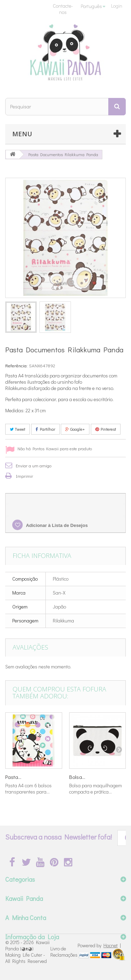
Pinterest (106, 429)
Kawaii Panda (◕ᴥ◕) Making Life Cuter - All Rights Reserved (27, 952)
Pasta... (13, 777)
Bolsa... (77, 777)
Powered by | (99, 945)
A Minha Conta (26, 918)
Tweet (17, 429)
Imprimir (24, 476)
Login (117, 6)
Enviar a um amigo (34, 465)
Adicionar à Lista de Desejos (56, 525)
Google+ (75, 429)
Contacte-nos (63, 9)
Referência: (16, 365)
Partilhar (45, 429)
